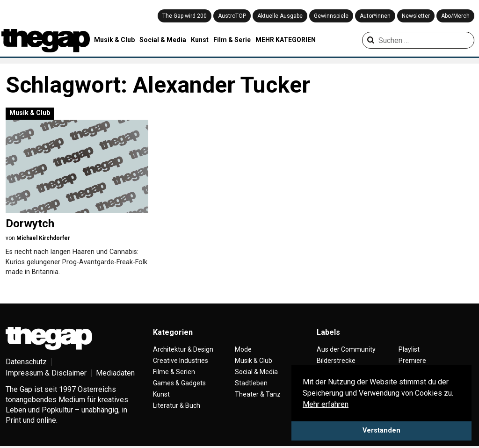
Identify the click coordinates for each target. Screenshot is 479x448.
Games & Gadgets (179, 383)
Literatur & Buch (177, 405)
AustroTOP (232, 16)
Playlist (409, 349)
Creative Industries (181, 361)
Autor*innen (375, 16)
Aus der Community (346, 349)
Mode (243, 349)
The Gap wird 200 (185, 16)
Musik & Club (114, 40)
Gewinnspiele (331, 16)
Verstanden (381, 430)
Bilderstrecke (336, 361)
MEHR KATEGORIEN (286, 40)
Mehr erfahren (326, 404)
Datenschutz (26, 362)
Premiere (412, 361)
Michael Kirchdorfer (43, 238)
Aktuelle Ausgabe (280, 16)
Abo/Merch (455, 16)
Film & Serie (232, 40)
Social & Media (163, 40)
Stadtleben (251, 383)
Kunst (200, 40)
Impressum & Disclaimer (46, 373)
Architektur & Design (183, 349)
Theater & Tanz (258, 394)
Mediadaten (115, 373)
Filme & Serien (174, 372)
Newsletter (416, 16)
